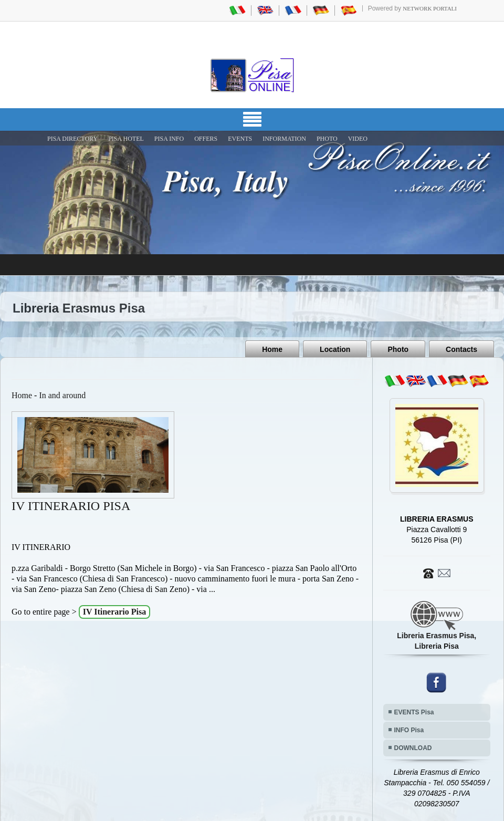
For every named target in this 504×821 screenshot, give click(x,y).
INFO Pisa (409, 730)
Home (272, 349)
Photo (398, 349)
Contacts (461, 349)
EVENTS (240, 139)
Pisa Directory (72, 139)
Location (335, 349)
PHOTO (327, 139)
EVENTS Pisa (414, 712)
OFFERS (206, 139)
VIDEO (358, 139)
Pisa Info (169, 139)
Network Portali (430, 8)
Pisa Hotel (126, 139)
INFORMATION (284, 139)
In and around (62, 395)
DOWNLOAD (413, 748)
